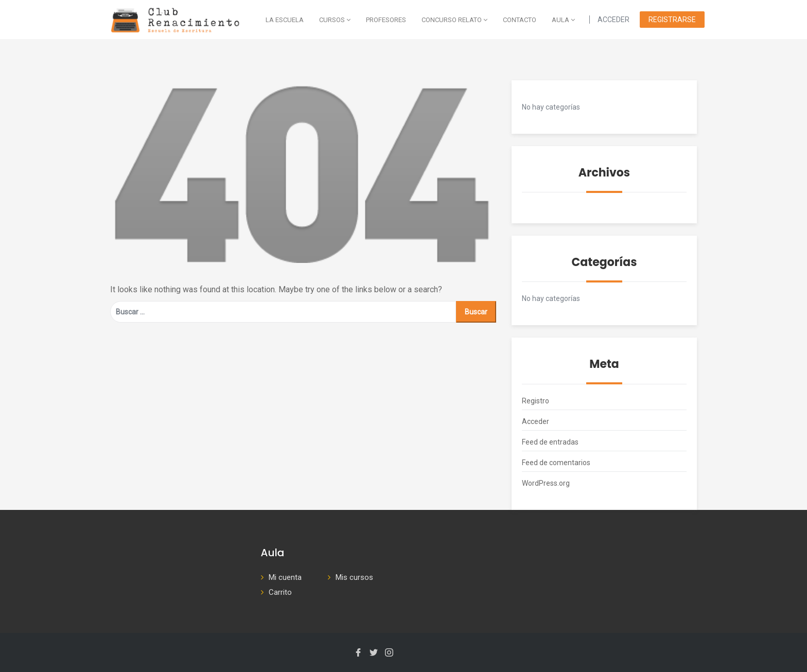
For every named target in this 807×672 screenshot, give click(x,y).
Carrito (280, 592)
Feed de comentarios (556, 463)
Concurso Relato (454, 20)
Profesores (386, 20)
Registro (536, 401)
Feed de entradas (550, 442)
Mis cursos (354, 577)
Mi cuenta (285, 577)
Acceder (536, 421)
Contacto (520, 20)
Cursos (335, 20)
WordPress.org (546, 483)
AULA (563, 20)
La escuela (285, 20)
